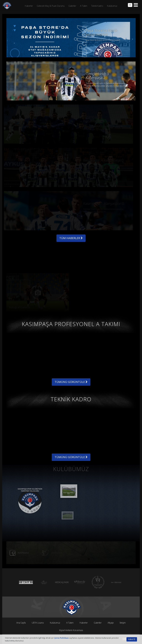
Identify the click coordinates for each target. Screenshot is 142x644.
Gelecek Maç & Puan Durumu (51, 6)
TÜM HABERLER (71, 238)
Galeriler (98, 623)
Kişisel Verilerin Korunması (71, 630)
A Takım (70, 623)
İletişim (123, 623)
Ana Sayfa (21, 623)
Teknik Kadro (97, 6)
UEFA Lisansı (38, 623)
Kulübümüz (55, 623)
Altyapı (111, 623)
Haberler (84, 623)
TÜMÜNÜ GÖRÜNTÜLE (71, 382)
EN (130, 5)
